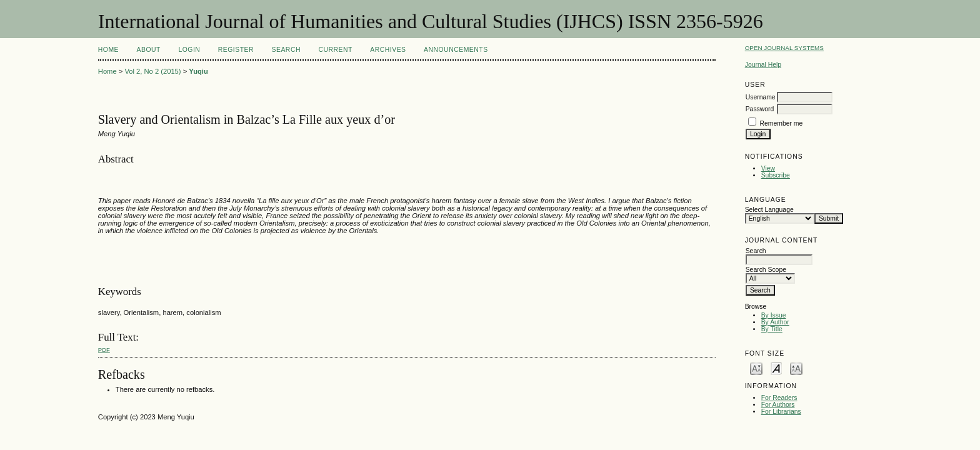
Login (189, 50)
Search (286, 50)
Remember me (782, 123)
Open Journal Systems (784, 48)
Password (760, 109)
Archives (388, 50)
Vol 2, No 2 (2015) (152, 71)
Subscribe (776, 175)
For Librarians (781, 412)
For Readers (779, 398)
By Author (775, 322)
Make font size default (776, 368)
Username (761, 97)
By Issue (774, 315)
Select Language (769, 210)
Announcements (456, 50)
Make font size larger (796, 368)
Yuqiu (198, 71)
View (768, 168)
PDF (104, 350)
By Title (772, 329)
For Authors (778, 405)
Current (335, 50)
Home (108, 50)
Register (236, 50)
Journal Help (763, 65)
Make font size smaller (756, 368)
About (149, 50)
